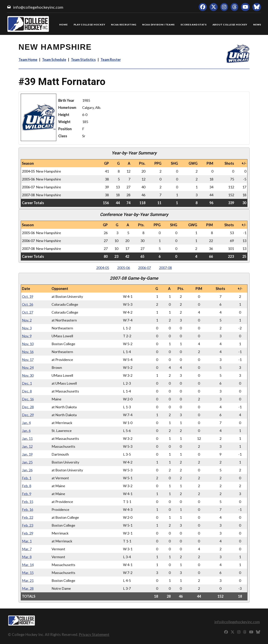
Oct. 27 (28, 312)
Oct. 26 (28, 304)
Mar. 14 (28, 565)
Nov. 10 (28, 344)
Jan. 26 (27, 470)
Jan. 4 (26, 423)
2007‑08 (166, 268)
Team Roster (111, 60)
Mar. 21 (28, 580)
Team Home (28, 60)
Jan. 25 (27, 462)
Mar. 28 (28, 588)
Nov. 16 (28, 352)
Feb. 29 (28, 533)
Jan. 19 (27, 454)
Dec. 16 (28, 399)
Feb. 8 (27, 486)
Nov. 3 (27, 328)
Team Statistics (83, 60)
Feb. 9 (27, 494)
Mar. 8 (27, 557)
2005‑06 (124, 268)
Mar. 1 (27, 541)
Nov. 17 (28, 360)
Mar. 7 (27, 549)
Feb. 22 (28, 517)
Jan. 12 (27, 446)
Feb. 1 (27, 478)
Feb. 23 (28, 525)
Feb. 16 (28, 509)
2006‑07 (145, 268)
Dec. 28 (28, 407)
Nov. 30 (28, 375)
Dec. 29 (28, 415)
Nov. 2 (27, 320)
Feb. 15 (28, 502)
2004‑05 (103, 268)
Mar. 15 (28, 573)
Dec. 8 (27, 391)
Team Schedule (54, 60)
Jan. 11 (27, 438)
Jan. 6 (26, 431)
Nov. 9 (27, 336)
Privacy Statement (94, 634)
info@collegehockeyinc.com (38, 7)
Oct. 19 (28, 296)
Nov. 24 (28, 367)
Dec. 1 (27, 383)
